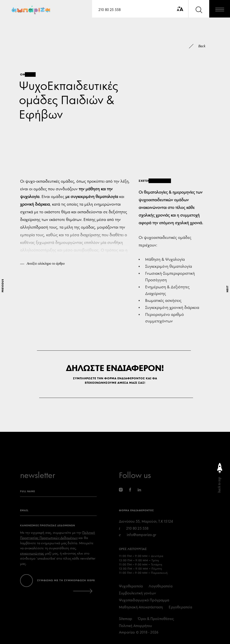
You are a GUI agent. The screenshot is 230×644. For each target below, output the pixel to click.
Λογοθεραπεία (160, 586)
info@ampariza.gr (142, 535)
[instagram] (121, 490)
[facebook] (130, 490)
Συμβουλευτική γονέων (137, 593)
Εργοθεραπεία (180, 607)
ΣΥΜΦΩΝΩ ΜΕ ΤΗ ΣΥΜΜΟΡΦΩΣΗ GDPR (66, 580)
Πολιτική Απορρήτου (136, 626)
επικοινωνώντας (32, 553)
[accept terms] (26, 581)
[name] (58, 492)
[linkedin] (139, 490)
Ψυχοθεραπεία (131, 586)
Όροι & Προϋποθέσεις (156, 619)
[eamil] (58, 511)
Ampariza (127, 632)
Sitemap (125, 619)
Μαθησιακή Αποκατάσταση (141, 607)
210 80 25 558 (110, 10)
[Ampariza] (31, 10)
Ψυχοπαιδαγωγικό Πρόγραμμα (144, 600)
